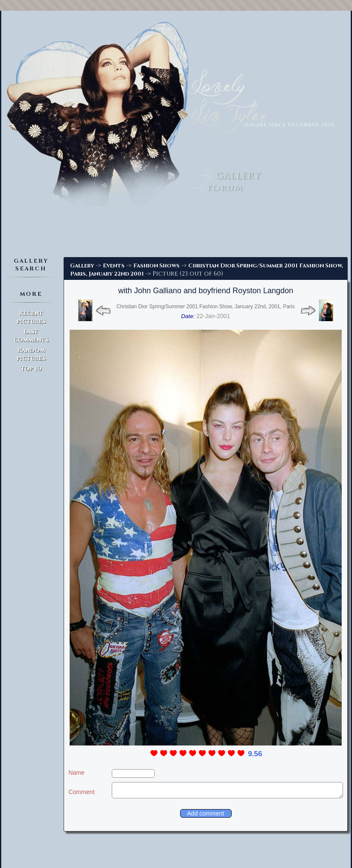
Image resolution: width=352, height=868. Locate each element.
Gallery (82, 266)
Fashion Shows (156, 266)
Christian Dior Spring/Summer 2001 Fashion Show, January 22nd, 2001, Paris (206, 307)
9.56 (255, 754)
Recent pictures (31, 317)
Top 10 (31, 369)
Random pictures (31, 354)
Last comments (31, 336)
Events (114, 266)
